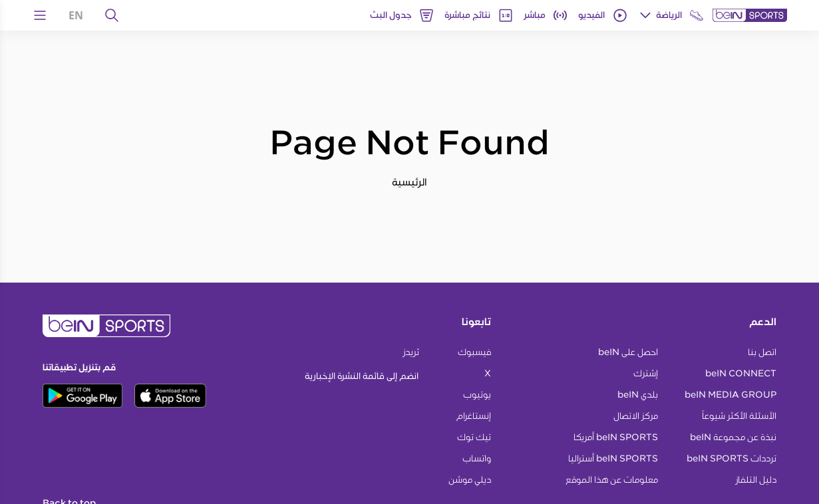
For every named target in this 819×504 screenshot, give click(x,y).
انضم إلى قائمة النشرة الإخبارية (362, 376)
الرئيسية (409, 182)
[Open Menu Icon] (40, 15)
